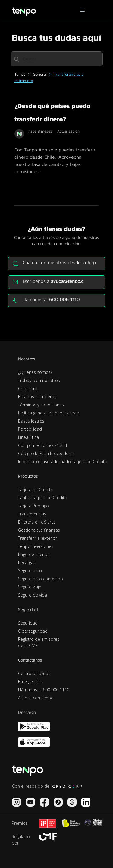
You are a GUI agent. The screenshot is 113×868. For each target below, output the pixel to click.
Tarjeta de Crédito (36, 489)
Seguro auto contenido (41, 579)
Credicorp (28, 388)
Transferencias (32, 514)
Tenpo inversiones (36, 546)
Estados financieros (37, 397)
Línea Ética (28, 437)
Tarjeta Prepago (33, 506)
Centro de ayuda (34, 673)
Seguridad (28, 623)
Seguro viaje (30, 587)
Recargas (27, 562)
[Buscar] (57, 59)
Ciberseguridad (33, 631)
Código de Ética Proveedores (46, 453)
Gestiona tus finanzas (39, 530)
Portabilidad (30, 429)
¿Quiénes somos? (35, 372)
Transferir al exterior (38, 538)
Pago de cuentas (34, 554)
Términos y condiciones (41, 405)
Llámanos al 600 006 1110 (44, 690)
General (40, 74)
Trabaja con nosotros (39, 380)
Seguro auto (30, 571)
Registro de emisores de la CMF (39, 642)
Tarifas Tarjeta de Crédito (43, 498)
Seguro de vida (33, 595)
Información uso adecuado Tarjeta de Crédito (63, 462)
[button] (84, 10)
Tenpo (20, 74)
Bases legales (31, 421)
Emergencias (30, 682)
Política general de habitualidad (49, 413)
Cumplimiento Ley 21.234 (43, 445)
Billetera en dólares (37, 522)
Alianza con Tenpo (36, 698)
